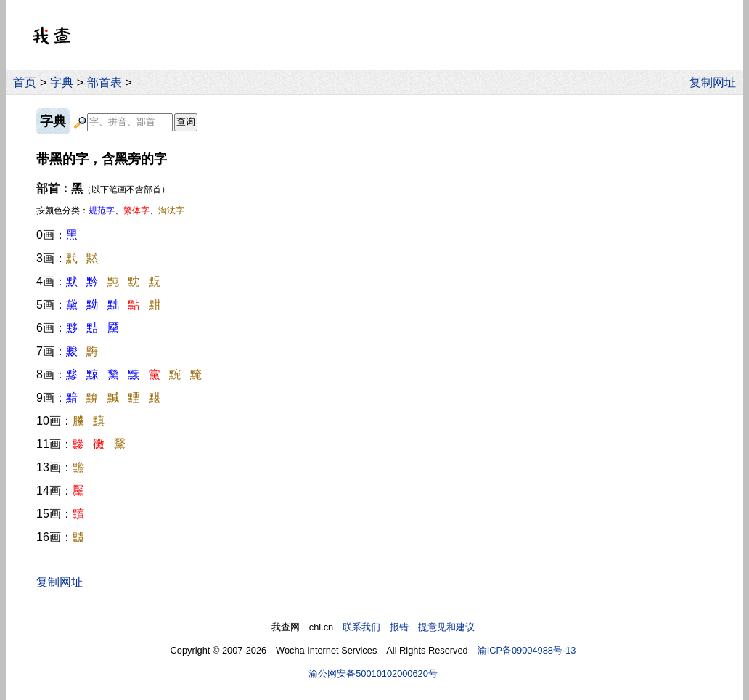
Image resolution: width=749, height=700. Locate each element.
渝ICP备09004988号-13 (527, 650)
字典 (62, 82)
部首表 (105, 82)
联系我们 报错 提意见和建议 (409, 627)
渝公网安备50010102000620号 (373, 673)
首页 (25, 82)
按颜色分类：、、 (110, 211)
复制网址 (716, 82)
